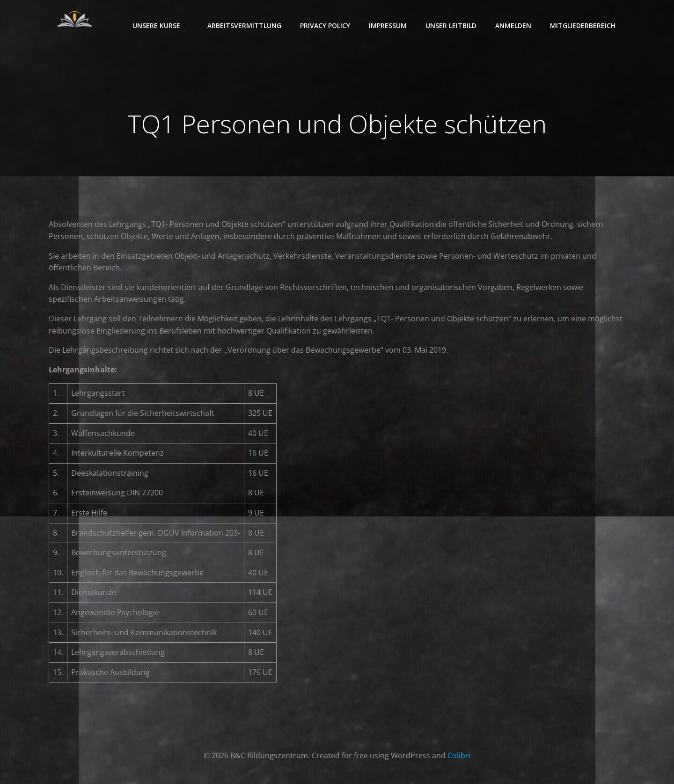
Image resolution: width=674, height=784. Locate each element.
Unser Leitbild (451, 25)
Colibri (459, 756)
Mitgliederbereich (583, 25)
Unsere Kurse (161, 25)
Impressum (388, 25)
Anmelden (514, 25)
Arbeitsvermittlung (245, 25)
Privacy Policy (326, 25)
